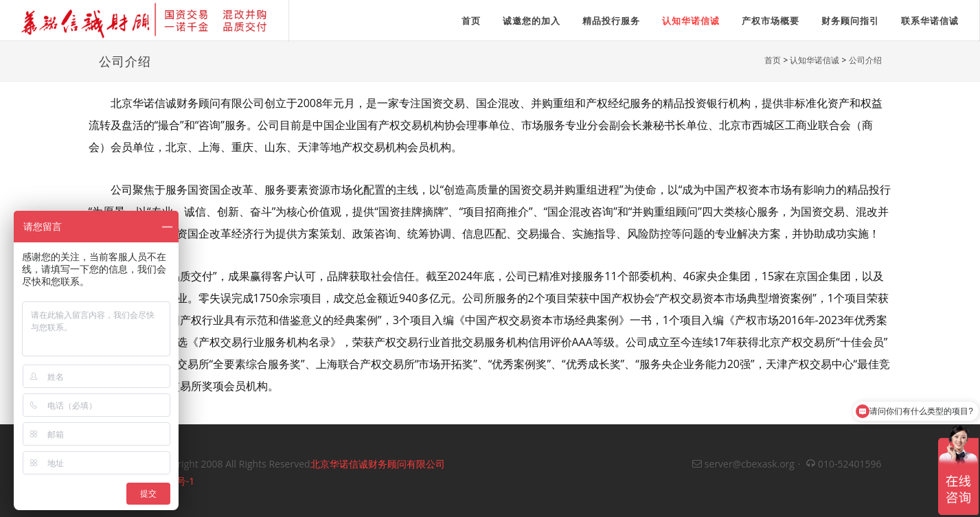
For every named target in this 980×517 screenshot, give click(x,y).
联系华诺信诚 (930, 21)
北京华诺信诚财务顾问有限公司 (378, 464)
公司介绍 (865, 60)
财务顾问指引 (850, 21)
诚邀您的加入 (532, 21)
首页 (773, 60)
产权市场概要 (771, 21)
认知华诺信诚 (691, 21)
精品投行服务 (611, 21)
